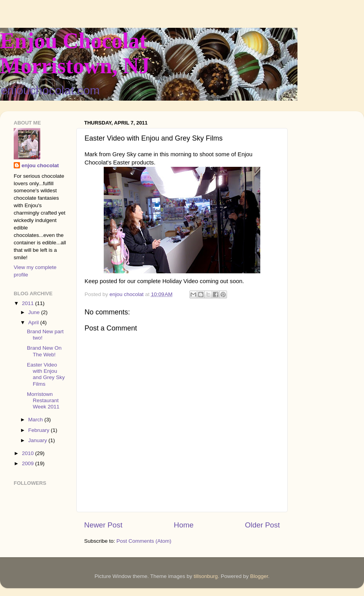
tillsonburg (206, 576)
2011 (29, 303)
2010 (29, 453)
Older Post (262, 525)
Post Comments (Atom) (144, 541)
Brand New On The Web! (44, 351)
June (35, 312)
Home (184, 525)
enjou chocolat (40, 165)
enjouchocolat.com (50, 90)
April (34, 322)
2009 (29, 463)
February (40, 430)
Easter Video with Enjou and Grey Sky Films (46, 374)
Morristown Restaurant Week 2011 (43, 400)
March (36, 420)
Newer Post (103, 525)
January (38, 440)
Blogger (259, 576)
